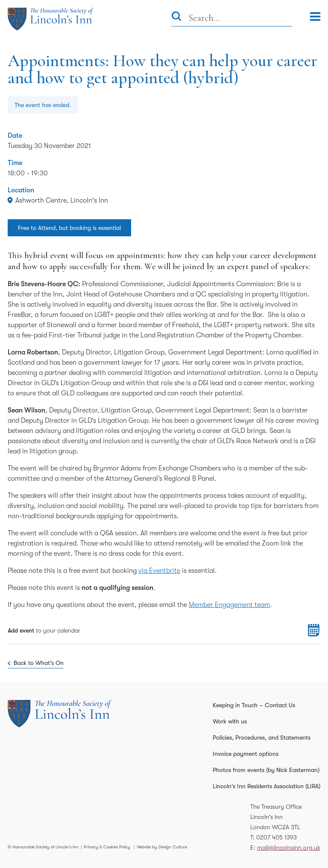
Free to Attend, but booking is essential (69, 228)
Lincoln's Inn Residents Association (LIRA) (266, 786)
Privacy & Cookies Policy (107, 847)
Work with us (230, 721)
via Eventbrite (159, 571)
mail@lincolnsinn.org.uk (289, 848)
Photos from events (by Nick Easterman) (266, 770)
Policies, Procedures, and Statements (262, 737)
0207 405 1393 (277, 837)
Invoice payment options (246, 754)
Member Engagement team (229, 605)
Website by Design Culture (162, 847)
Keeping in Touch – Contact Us (254, 705)
